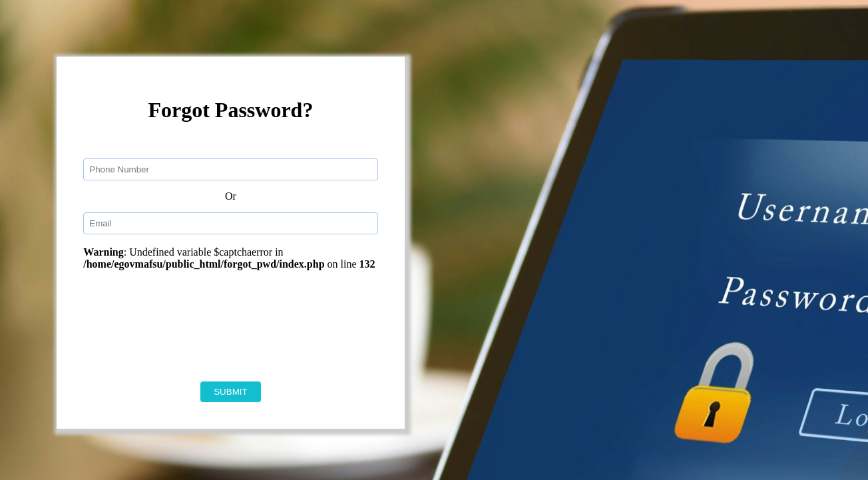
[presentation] (247, 326)
